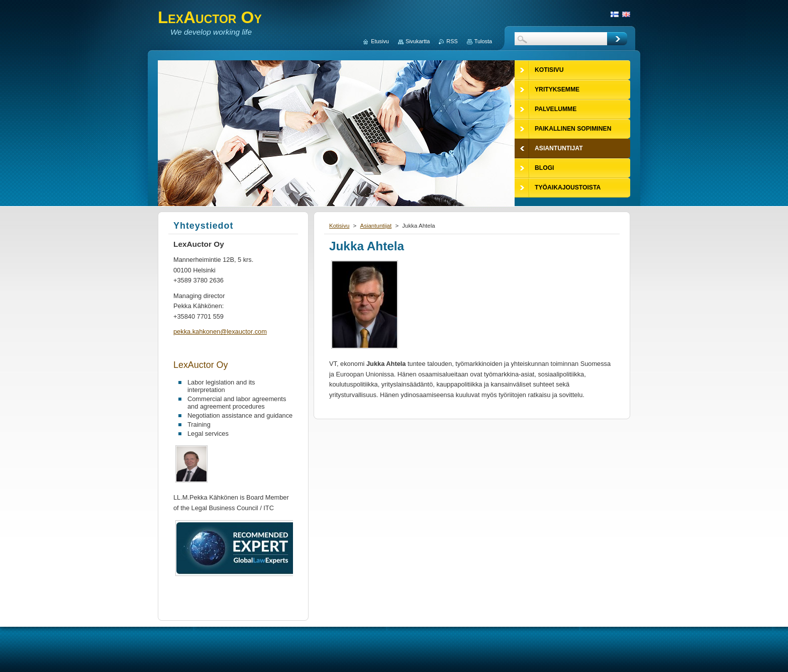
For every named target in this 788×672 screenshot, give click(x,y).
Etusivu (380, 41)
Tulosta (483, 41)
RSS (452, 41)
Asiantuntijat (376, 226)
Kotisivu (339, 226)
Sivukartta (418, 41)
